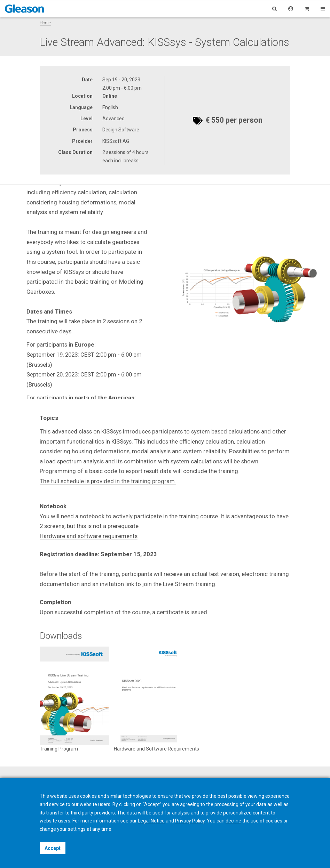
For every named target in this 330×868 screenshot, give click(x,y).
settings (77, 829)
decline (233, 821)
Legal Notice (151, 821)
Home (45, 23)
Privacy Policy (190, 821)
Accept (53, 848)
